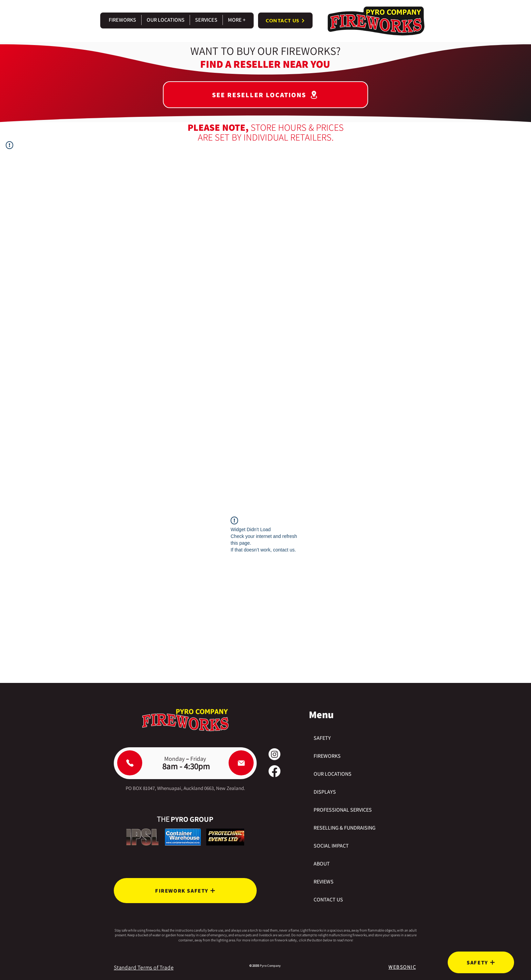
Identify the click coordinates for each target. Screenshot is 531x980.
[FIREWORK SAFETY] (185, 891)
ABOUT (322, 864)
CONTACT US (328, 900)
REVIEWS (324, 882)
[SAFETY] (481, 962)
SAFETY (322, 738)
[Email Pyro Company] (241, 763)
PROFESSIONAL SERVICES (343, 810)
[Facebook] (274, 771)
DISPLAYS (325, 792)
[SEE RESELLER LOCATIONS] (265, 95)
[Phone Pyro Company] (130, 763)
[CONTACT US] (285, 20)
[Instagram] (274, 754)
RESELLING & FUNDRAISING (345, 828)
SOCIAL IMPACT (331, 846)
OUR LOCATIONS (333, 774)
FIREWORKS (327, 756)
